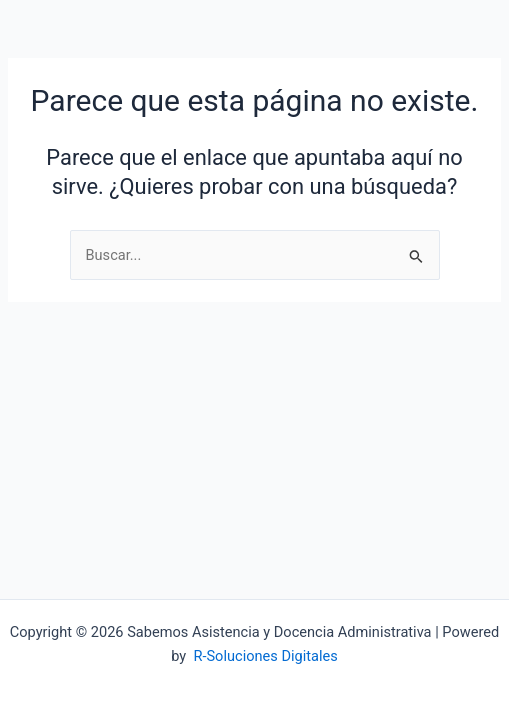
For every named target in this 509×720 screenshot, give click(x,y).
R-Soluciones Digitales (265, 656)
